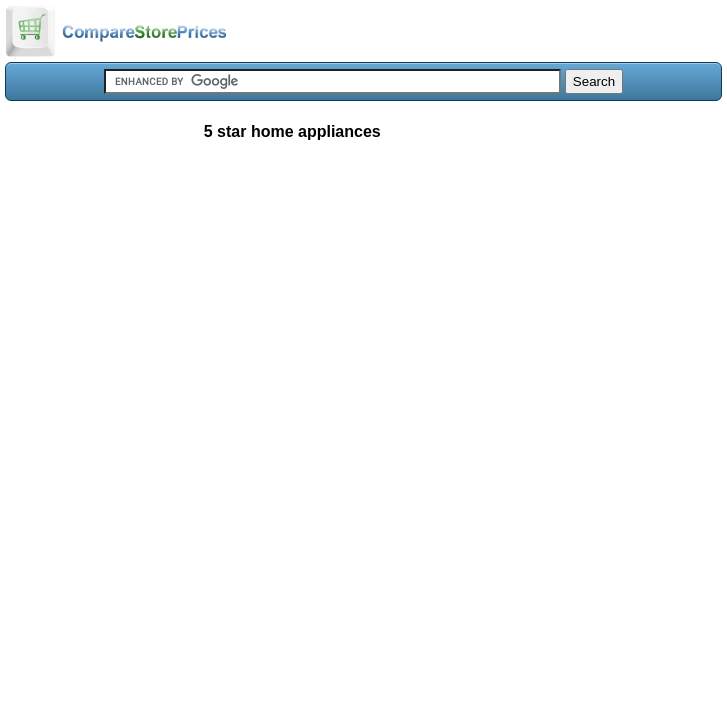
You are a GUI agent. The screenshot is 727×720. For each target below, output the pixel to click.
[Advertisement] (363, 304)
